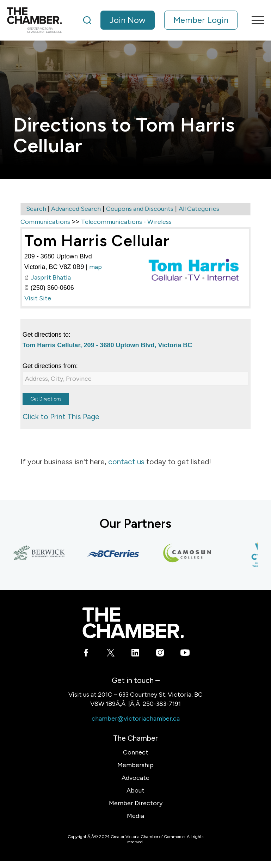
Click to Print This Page (61, 417)
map (96, 267)
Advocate (135, 778)
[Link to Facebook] (86, 654)
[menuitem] (160, 20)
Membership (135, 765)
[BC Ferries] (116, 554)
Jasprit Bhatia (51, 277)
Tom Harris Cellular (97, 240)
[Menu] (254, 20)
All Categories (199, 209)
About (135, 790)
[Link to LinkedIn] (135, 654)
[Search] (87, 20)
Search (36, 209)
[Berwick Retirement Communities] (42, 554)
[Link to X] (111, 654)
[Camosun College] (190, 554)
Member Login (201, 20)
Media (135, 816)
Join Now (128, 20)
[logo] (34, 20)
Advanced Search (76, 209)
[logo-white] (133, 623)
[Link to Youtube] (185, 654)
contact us (126, 462)
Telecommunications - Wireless (126, 222)
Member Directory (136, 803)
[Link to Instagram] (160, 654)
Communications (45, 222)
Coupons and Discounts (140, 209)
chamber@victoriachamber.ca (136, 719)
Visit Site (38, 298)
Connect (136, 752)
